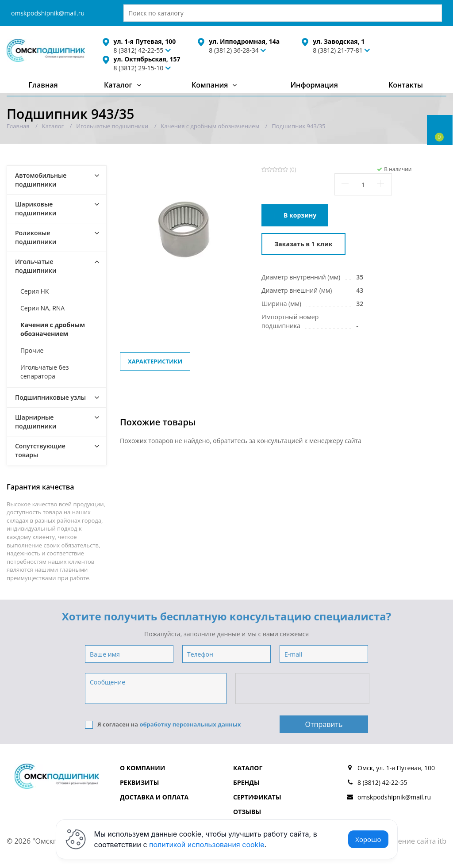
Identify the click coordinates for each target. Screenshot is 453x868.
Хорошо (368, 839)
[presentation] (303, 689)
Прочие (32, 350)
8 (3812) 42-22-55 (382, 782)
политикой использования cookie (207, 845)
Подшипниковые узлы (50, 397)
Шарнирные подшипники (36, 422)
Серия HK (35, 291)
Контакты (406, 85)
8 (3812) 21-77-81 (338, 50)
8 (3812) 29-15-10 (139, 68)
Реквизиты (139, 782)
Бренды (246, 782)
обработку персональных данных (190, 724)
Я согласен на (163, 725)
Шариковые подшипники (36, 208)
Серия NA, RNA (42, 308)
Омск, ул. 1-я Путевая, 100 (396, 768)
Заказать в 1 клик (303, 244)
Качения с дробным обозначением (53, 329)
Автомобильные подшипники (41, 180)
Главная (43, 85)
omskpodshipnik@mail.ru (48, 13)
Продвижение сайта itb (406, 841)
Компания (210, 85)
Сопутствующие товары (40, 450)
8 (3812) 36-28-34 (234, 50)
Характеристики (155, 361)
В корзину (300, 215)
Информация (314, 85)
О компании (142, 768)
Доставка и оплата (154, 797)
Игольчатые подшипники (36, 266)
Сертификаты (257, 797)
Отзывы (247, 812)
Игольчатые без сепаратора (44, 372)
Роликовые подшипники (36, 237)
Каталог (118, 85)
